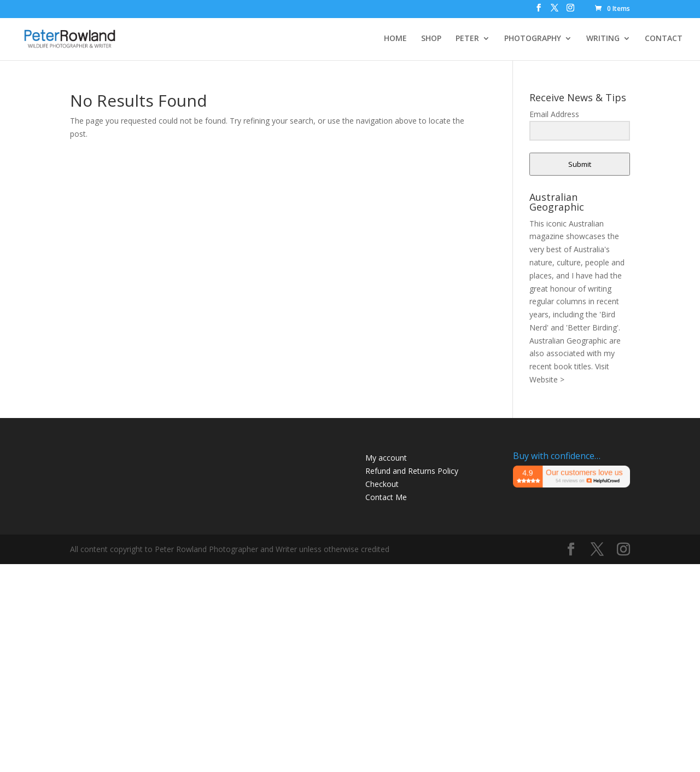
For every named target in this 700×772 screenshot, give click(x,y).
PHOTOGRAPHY (533, 39)
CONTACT (664, 39)
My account (386, 458)
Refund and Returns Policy (412, 471)
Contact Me (386, 497)
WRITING (603, 39)
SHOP (431, 39)
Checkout (382, 484)
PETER (467, 39)
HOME (395, 39)
